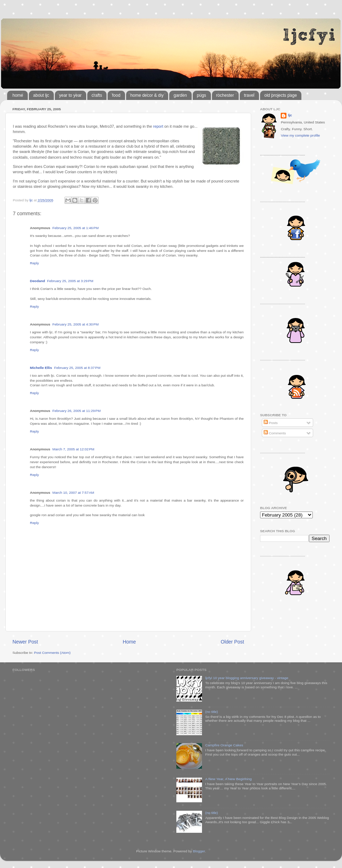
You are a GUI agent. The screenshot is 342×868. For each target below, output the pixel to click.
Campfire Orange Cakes (224, 745)
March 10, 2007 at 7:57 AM (73, 493)
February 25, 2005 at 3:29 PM (70, 281)
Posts (271, 423)
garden (180, 95)
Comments (275, 433)
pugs (202, 95)
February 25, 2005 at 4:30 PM (76, 324)
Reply (34, 263)
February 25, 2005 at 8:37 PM (77, 368)
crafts (97, 95)
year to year (70, 95)
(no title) (212, 712)
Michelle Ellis (41, 368)
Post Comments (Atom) (52, 653)
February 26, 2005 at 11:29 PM (76, 411)
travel (249, 95)
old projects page (281, 95)
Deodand (37, 281)
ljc (290, 115)
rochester (225, 95)
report (158, 126)
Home (129, 642)
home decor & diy (147, 95)
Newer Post (25, 642)
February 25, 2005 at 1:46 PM (76, 228)
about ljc (41, 95)
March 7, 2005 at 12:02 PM (73, 449)
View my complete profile (300, 135)
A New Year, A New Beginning (229, 779)
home (18, 95)
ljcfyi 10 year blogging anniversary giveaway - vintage (247, 678)
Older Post (232, 642)
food (116, 95)
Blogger (199, 851)
